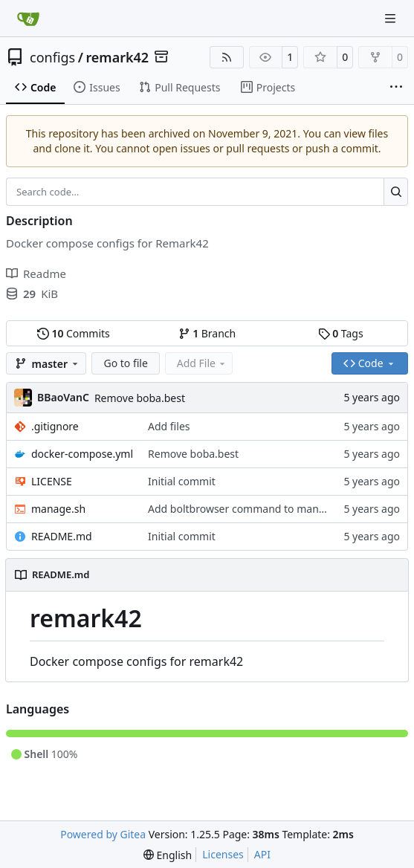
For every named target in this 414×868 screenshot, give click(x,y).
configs (52, 57)
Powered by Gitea (103, 834)
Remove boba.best (140, 398)
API (262, 854)
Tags (341, 333)
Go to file (125, 363)
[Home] (28, 19)
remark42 (117, 57)
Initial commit (182, 481)
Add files (169, 426)
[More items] (396, 88)
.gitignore (55, 426)
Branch (207, 333)
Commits (74, 333)
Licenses (223, 854)
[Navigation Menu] (392, 18)
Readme (36, 273)
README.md (62, 536)
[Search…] (396, 192)
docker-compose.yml (82, 454)
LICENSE (52, 481)
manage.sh (58, 509)
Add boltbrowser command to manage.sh (249, 509)
